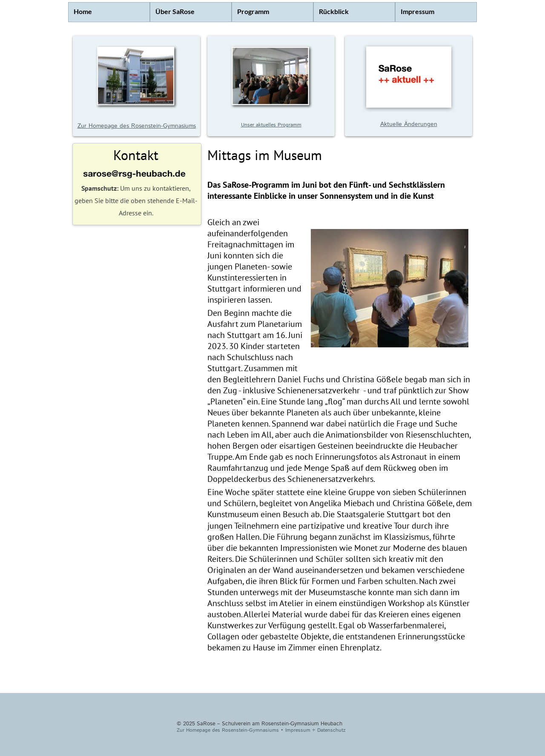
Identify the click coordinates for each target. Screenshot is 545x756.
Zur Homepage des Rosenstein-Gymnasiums (137, 126)
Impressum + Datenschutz (316, 730)
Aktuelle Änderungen (409, 124)
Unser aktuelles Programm (271, 125)
